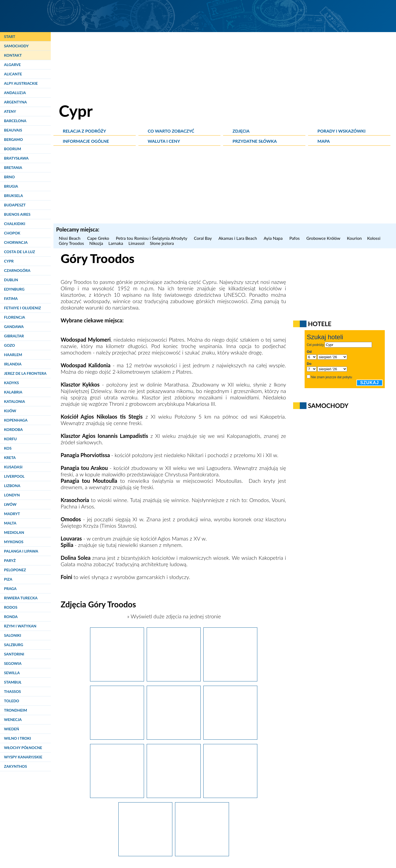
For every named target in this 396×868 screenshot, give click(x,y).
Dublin (11, 280)
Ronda (11, 617)
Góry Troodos (71, 243)
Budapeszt (15, 205)
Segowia (13, 663)
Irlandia (13, 364)
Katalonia (14, 401)
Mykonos (14, 542)
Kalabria (13, 392)
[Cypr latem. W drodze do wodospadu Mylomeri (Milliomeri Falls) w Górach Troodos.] (230, 738)
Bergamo (13, 139)
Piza (8, 579)
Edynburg (14, 289)
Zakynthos (15, 766)
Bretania (13, 167)
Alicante (13, 74)
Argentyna (15, 102)
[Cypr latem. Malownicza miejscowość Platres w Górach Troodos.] (174, 738)
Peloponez (15, 570)
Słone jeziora (162, 243)
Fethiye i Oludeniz (22, 308)
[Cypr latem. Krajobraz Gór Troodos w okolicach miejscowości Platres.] (174, 679)
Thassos (12, 691)
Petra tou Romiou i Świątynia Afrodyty (152, 238)
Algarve (12, 65)
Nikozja (96, 243)
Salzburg (14, 645)
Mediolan (14, 532)
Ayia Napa (274, 238)
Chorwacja (16, 242)
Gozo (9, 345)
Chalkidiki (15, 224)
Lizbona (12, 486)
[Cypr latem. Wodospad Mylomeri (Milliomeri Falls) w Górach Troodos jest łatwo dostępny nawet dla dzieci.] (145, 854)
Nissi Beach (70, 238)
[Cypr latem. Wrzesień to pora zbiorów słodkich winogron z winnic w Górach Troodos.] (117, 679)
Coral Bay (203, 238)
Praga (10, 589)
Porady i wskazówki (341, 131)
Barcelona (15, 121)
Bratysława (16, 158)
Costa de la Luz (20, 252)
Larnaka (116, 243)
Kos (8, 448)
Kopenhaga (16, 420)
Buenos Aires (17, 214)
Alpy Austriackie (21, 83)
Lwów (10, 504)
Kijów (10, 411)
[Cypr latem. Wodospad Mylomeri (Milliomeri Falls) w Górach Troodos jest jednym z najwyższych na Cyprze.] (174, 796)
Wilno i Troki (18, 738)
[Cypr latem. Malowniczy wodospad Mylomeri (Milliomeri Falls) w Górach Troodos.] (230, 796)
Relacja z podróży (84, 131)
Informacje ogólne (86, 141)
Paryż (10, 560)
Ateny (10, 111)
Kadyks (11, 383)
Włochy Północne (23, 748)
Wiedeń (11, 729)
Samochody (16, 46)
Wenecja (13, 720)
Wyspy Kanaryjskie (23, 757)
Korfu (10, 439)
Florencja (15, 317)
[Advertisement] (225, 186)
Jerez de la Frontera (25, 373)
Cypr (9, 261)
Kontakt (13, 55)
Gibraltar (14, 336)
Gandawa (14, 327)
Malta (10, 523)
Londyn (12, 495)
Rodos (11, 607)
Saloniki (13, 635)
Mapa (324, 141)
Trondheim (15, 710)
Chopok (12, 233)
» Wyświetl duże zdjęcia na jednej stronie (173, 616)
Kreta (10, 458)
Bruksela (13, 196)
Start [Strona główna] (10, 36)
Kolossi (374, 238)
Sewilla (12, 673)
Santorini (14, 654)
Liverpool (14, 476)
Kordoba (13, 429)
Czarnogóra (17, 270)
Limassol (137, 243)
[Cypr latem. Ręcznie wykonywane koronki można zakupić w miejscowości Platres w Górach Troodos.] (117, 738)
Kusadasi (13, 467)
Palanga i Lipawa (21, 551)
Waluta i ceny (164, 141)
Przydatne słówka (255, 141)
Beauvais (13, 130)
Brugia (11, 186)
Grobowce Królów (324, 238)
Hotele (320, 324)
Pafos (295, 238)
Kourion (354, 238)
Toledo (12, 701)
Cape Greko (99, 238)
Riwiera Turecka (21, 598)
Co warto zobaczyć (171, 131)
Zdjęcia (241, 131)
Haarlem (13, 355)
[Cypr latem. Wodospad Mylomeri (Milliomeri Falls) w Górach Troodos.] (202, 854)
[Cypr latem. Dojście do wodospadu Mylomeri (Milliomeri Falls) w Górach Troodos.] (117, 796)
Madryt (12, 514)
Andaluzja (15, 93)
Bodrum (13, 149)
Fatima (11, 298)
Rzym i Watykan (20, 626)
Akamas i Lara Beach (238, 238)
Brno (9, 177)
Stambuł (13, 682)
